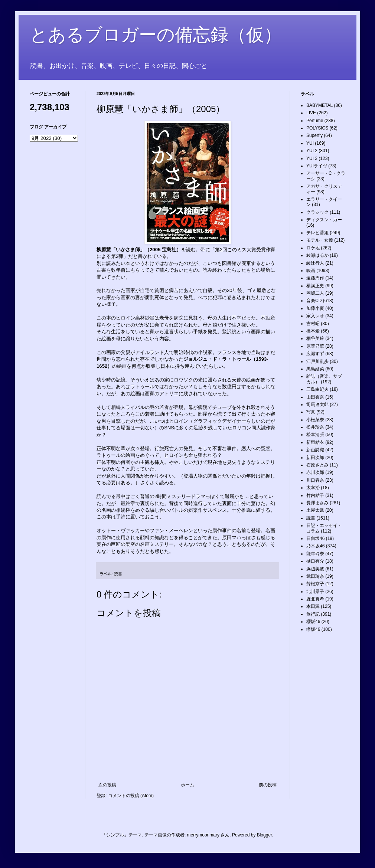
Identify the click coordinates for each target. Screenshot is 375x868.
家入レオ (315, 316)
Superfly (314, 135)
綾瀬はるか (317, 255)
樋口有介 (315, 561)
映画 (311, 271)
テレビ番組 (317, 233)
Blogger (265, 835)
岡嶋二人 (315, 293)
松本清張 (315, 435)
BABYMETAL (319, 105)
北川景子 (315, 592)
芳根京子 (315, 584)
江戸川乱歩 (317, 361)
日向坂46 (315, 538)
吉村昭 (313, 324)
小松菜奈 (315, 420)
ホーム (187, 785)
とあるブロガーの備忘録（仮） (156, 35)
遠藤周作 (315, 278)
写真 (311, 412)
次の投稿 (107, 785)
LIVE (311, 113)
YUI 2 (312, 151)
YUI (310, 143)
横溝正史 (315, 286)
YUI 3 (312, 158)
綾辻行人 (315, 263)
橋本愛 (313, 331)
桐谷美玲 (315, 338)
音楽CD (314, 301)
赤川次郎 (315, 472)
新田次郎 (315, 458)
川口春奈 (315, 480)
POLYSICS (317, 128)
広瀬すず (315, 354)
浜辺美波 (315, 569)
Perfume (315, 121)
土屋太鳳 (315, 510)
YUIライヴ (317, 166)
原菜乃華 (315, 346)
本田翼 (313, 606)
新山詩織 (315, 450)
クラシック (317, 212)
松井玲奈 (315, 427)
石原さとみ (317, 465)
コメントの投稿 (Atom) (131, 796)
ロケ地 (313, 248)
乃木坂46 (315, 546)
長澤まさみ (317, 503)
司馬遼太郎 (317, 404)
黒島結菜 (315, 369)
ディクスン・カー (324, 220)
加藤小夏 (315, 308)
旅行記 (313, 614)
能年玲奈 (315, 554)
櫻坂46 (313, 622)
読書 (118, 574)
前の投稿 (268, 785)
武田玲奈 (315, 576)
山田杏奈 (315, 397)
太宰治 (313, 488)
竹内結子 (315, 495)
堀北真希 (315, 599)
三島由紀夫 (317, 389)
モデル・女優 (320, 240)
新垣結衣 (315, 442)
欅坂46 (313, 629)
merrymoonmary (203, 835)
